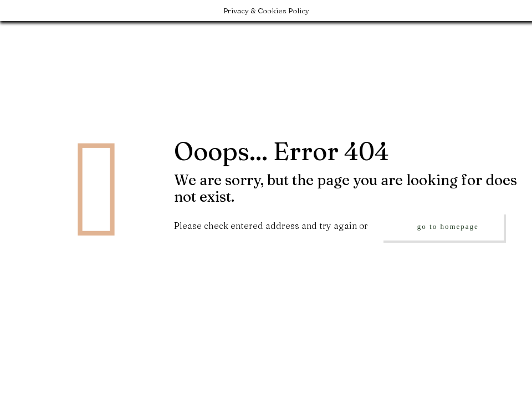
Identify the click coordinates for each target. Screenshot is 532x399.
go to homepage (448, 226)
